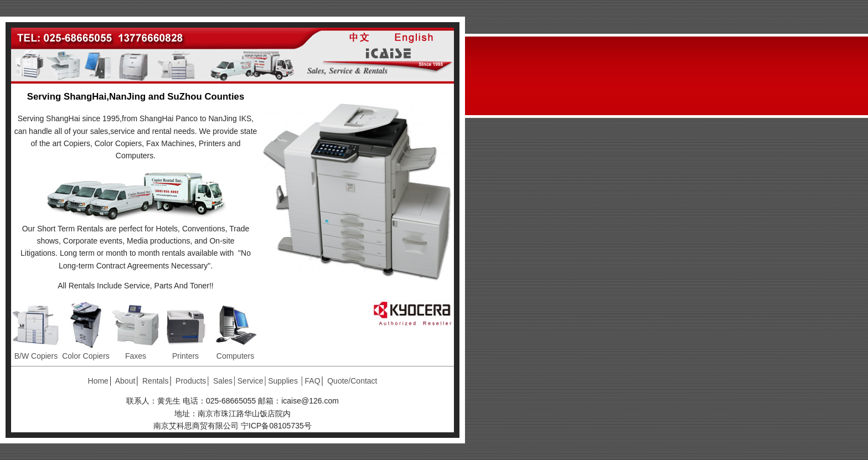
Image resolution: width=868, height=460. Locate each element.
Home (98, 381)
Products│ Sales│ (206, 381)
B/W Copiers (36, 356)
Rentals (155, 381)
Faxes (136, 356)
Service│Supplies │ (271, 381)
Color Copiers (86, 356)
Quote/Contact (352, 381)
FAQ (313, 381)
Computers (235, 356)
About (125, 381)
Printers (185, 356)
